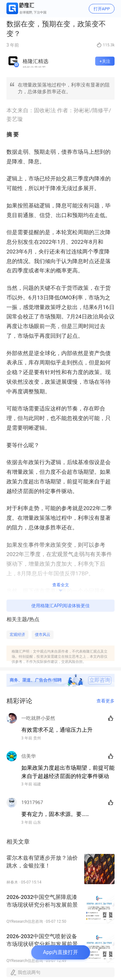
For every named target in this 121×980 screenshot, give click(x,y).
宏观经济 (17, 635)
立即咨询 (100, 680)
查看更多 (106, 701)
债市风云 (43, 635)
